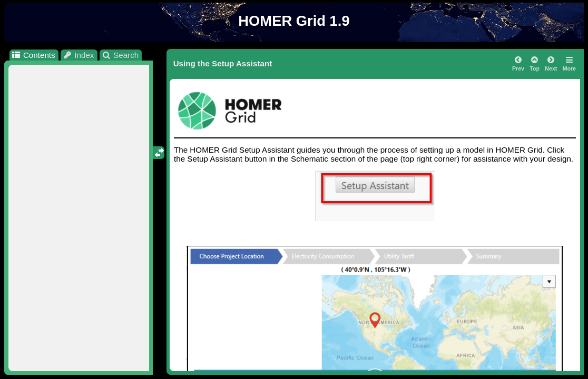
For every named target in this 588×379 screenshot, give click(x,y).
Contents (33, 55)
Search (120, 55)
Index (79, 55)
